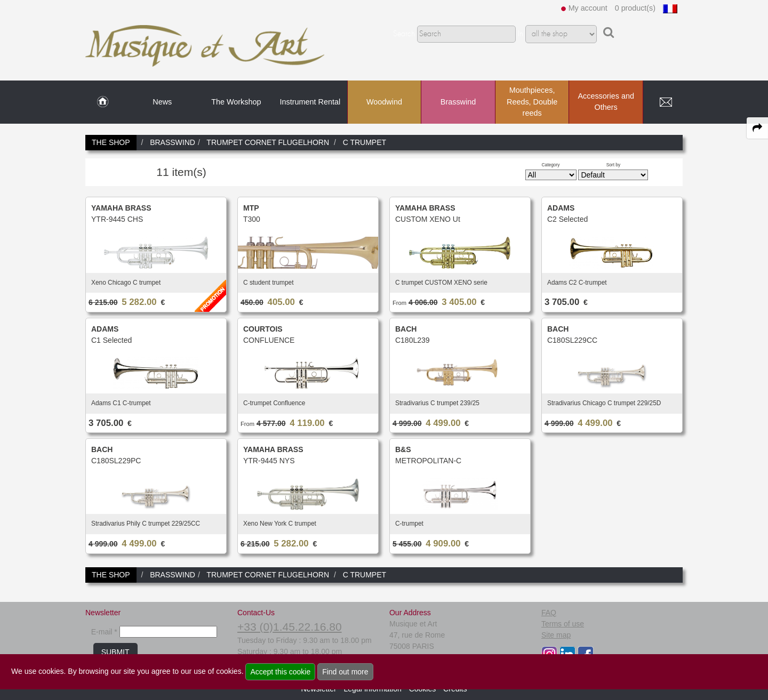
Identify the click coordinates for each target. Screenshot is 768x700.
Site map (556, 635)
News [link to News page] (162, 102)
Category (551, 165)
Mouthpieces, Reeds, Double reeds (532, 102)
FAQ (549, 613)
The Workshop (236, 102)
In (521, 34)
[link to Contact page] (666, 102)
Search (404, 34)
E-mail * (104, 632)
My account (588, 8)
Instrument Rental (310, 102)
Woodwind (384, 102)
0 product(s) (635, 8)
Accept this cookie (280, 672)
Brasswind (458, 102)
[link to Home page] (103, 102)
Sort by (614, 165)
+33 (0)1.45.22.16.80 (290, 627)
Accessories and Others (606, 102)
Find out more (345, 672)
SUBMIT (115, 652)
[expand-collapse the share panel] (757, 128)
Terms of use (563, 624)
